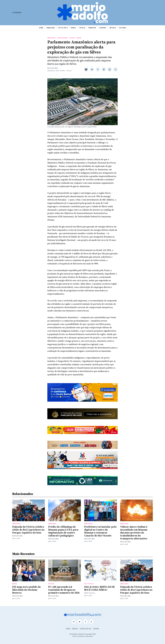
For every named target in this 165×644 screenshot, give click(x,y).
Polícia (82, 28)
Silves (72, 38)
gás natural (63, 38)
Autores (123, 28)
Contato (96, 628)
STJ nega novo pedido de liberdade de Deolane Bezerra (26, 590)
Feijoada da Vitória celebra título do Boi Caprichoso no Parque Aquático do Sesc (28, 530)
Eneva (79, 38)
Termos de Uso (85, 628)
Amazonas (51, 28)
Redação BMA (53, 68)
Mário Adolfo (90, 593)
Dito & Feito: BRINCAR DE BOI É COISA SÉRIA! (99, 588)
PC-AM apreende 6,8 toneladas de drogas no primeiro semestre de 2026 (64, 590)
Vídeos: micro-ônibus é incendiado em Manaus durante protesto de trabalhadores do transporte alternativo (134, 533)
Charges (103, 28)
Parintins (92, 28)
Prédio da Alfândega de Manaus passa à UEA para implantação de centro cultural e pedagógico (63, 531)
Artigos (113, 28)
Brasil (74, 28)
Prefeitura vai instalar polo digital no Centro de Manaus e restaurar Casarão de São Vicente (100, 531)
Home (41, 28)
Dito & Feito (63, 28)
